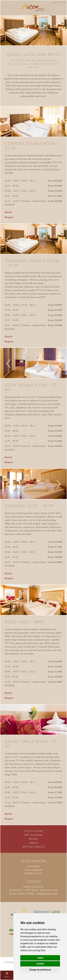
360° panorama (34, 835)
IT (58, 3)
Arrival (34, 843)
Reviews (34, 839)
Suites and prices (34, 870)
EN (61, 3)
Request (9, 217)
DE (54, 3)
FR (64, 3)
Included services (33, 873)
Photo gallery (34, 831)
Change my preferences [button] (40, 970)
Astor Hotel (34, 866)
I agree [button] (40, 958)
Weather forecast (34, 847)
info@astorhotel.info (47, 894)
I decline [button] (40, 964)
